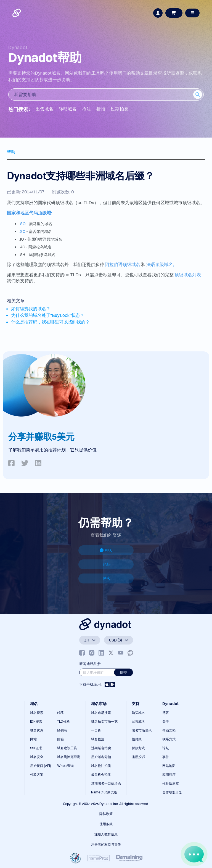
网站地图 (169, 766)
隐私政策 (106, 814)
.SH (23, 255)
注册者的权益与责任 (106, 844)
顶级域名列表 (188, 275)
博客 (107, 578)
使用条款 (106, 824)
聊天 (106, 550)
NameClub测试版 (104, 792)
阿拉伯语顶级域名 (123, 264)
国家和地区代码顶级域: (30, 213)
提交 (123, 672)
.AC (23, 247)
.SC (22, 232)
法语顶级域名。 (162, 264)
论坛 (107, 564)
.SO (22, 224)
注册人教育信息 (106, 834)
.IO (22, 239)
